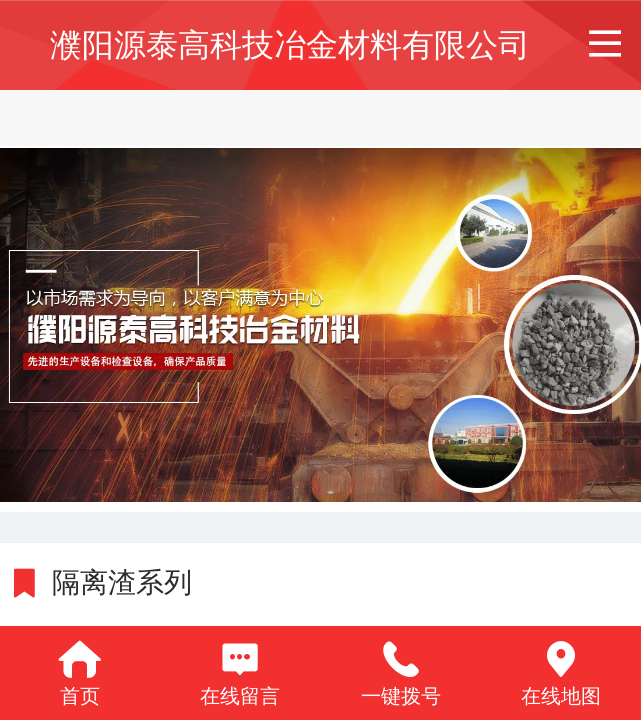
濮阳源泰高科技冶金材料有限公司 (290, 45)
